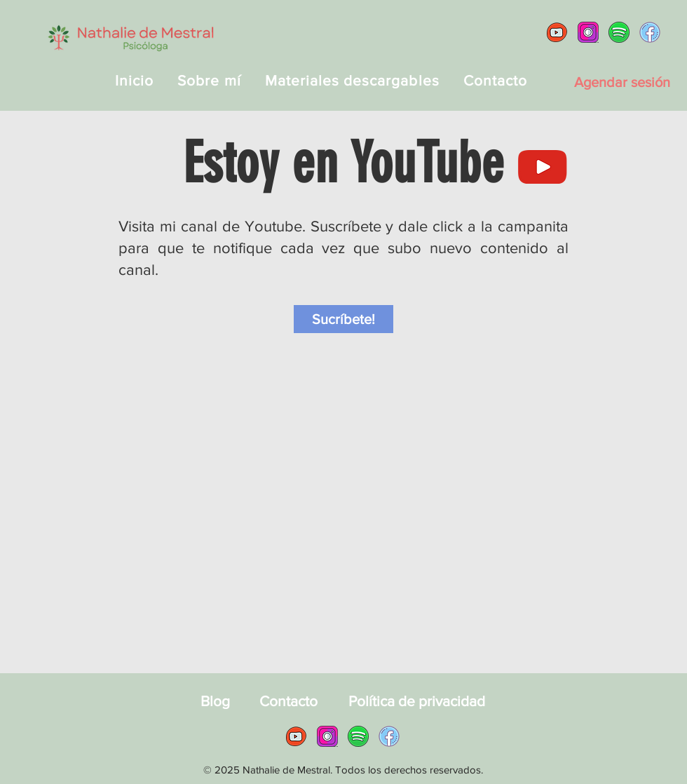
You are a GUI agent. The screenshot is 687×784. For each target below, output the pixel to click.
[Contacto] (288, 701)
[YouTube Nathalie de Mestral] (557, 32)
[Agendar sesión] (622, 82)
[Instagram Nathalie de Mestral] (588, 32)
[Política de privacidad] (417, 701)
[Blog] (215, 701)
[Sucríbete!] (343, 319)
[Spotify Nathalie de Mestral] (619, 32)
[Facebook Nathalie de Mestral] (650, 32)
